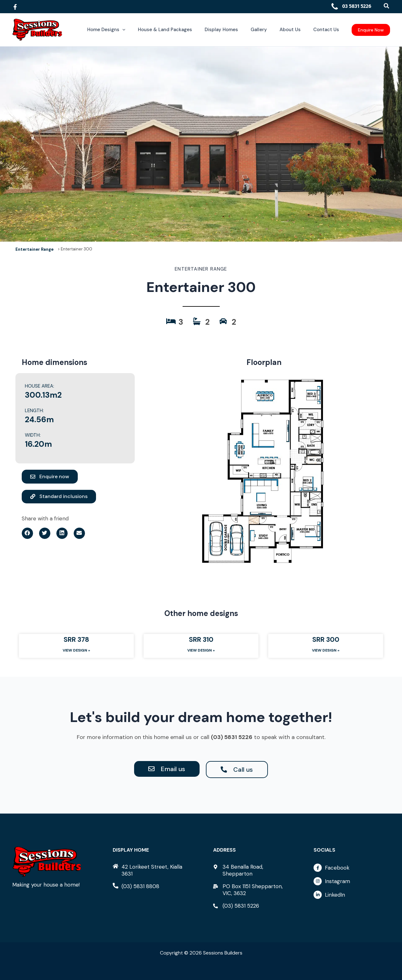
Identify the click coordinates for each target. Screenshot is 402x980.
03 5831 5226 (351, 6)
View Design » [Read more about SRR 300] (326, 651)
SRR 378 (76, 640)
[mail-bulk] (251, 890)
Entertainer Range (34, 249)
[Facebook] (15, 7)
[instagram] (352, 883)
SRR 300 (326, 640)
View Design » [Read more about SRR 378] (76, 651)
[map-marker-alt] (251, 870)
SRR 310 (201, 640)
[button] (387, 6)
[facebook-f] (352, 869)
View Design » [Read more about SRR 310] (201, 651)
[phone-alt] (136, 886)
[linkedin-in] (352, 895)
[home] (151, 870)
